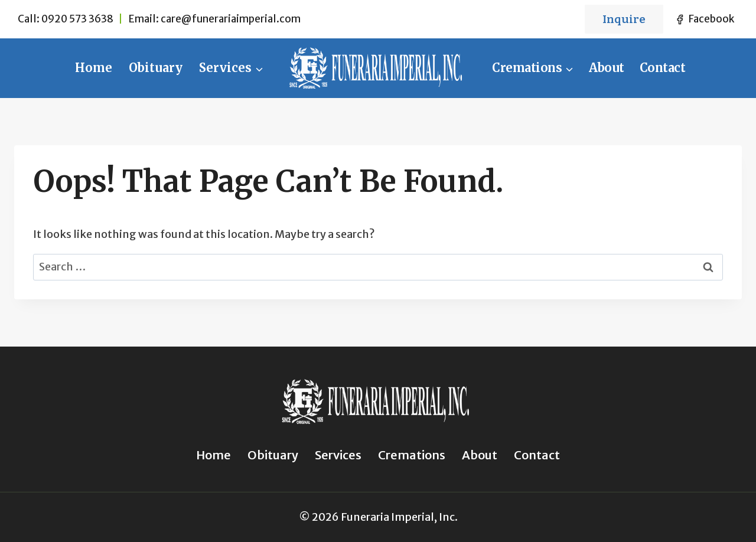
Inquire (624, 19)
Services (338, 455)
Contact (663, 68)
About (607, 68)
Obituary (156, 68)
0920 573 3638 (77, 19)
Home (94, 68)
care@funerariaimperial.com (231, 19)
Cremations (412, 455)
